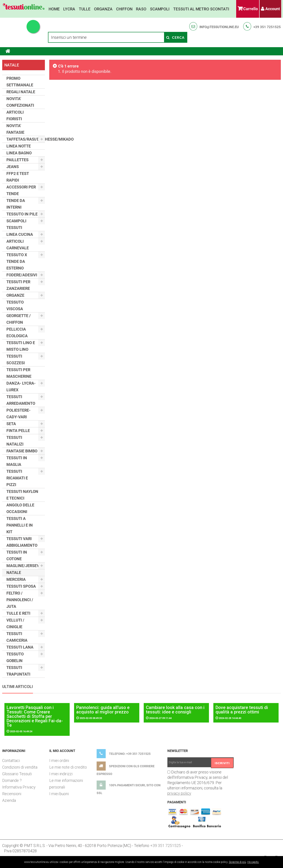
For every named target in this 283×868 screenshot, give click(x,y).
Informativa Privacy (19, 787)
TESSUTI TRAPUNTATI (18, 671)
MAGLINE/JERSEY (23, 566)
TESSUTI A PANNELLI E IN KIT (20, 525)
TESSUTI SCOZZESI (16, 359)
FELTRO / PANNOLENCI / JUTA (20, 600)
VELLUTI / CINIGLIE (15, 623)
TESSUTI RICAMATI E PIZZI (17, 478)
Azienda (9, 800)
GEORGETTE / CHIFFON (19, 319)
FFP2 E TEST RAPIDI (18, 177)
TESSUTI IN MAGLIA (17, 461)
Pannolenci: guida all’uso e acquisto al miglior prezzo (103, 710)
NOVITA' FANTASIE (15, 129)
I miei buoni (59, 794)
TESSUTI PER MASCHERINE (19, 373)
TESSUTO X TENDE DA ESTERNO (17, 261)
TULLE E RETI (18, 613)
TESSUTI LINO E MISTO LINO (21, 346)
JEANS (13, 167)
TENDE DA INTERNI (16, 204)
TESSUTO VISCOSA (15, 305)
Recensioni (12, 794)
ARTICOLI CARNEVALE (18, 245)
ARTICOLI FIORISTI (15, 115)
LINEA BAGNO (19, 153)
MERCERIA (16, 579)
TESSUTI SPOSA (21, 586)
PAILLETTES (17, 160)
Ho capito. (253, 862)
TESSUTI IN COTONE (17, 555)
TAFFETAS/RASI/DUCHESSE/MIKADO (26, 139)
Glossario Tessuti (17, 774)
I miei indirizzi (61, 774)
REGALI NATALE (21, 92)
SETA (11, 424)
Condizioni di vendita (20, 767)
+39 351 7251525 (267, 27)
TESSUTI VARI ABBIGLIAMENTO (22, 542)
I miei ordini (59, 760)
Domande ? (12, 780)
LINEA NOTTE (19, 146)
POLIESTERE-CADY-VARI (18, 414)
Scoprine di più (237, 862)
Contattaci (11, 760)
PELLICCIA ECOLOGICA (17, 332)
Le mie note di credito (68, 767)
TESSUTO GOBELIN (15, 657)
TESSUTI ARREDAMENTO (21, 400)
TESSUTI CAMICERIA (17, 637)
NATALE (14, 573)
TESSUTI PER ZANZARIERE (18, 285)
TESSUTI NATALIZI (15, 441)
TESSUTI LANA (20, 647)
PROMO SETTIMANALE (20, 82)
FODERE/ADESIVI (22, 275)
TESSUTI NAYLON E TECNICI (22, 495)
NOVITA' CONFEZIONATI (20, 102)
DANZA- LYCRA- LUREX (21, 387)
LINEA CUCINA (20, 234)
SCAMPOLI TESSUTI (16, 224)
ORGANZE (15, 295)
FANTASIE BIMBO (22, 451)
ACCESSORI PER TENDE (21, 190)
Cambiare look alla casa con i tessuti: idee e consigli (175, 710)
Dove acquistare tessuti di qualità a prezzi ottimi (242, 710)
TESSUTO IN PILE (22, 214)
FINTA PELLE (18, 431)
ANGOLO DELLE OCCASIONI (20, 508)
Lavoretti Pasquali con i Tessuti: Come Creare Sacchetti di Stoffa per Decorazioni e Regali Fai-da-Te (35, 716)
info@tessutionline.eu (219, 27)
